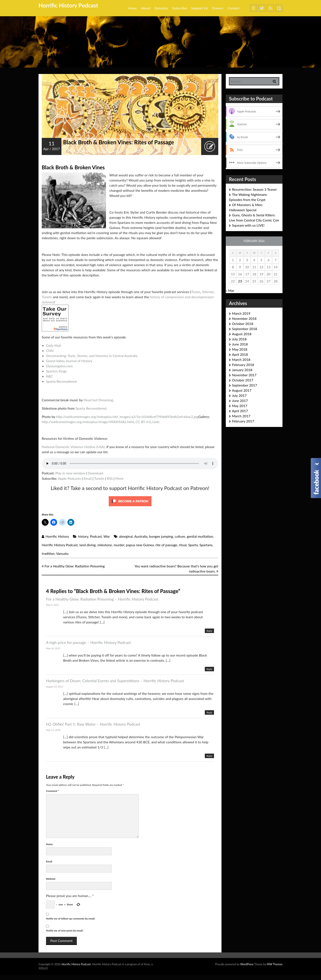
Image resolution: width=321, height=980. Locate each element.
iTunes (195, 292)
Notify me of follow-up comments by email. (71, 919)
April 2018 (240, 354)
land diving (88, 545)
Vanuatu (62, 553)
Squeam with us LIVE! (248, 225)
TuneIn (47, 297)
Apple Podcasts (69, 478)
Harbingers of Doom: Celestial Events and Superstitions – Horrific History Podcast (115, 681)
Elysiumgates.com (59, 366)
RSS (110, 478)
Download (95, 473)
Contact (233, 8)
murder (119, 545)
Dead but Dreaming (98, 400)
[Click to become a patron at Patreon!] (130, 501)
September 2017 (244, 385)
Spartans (206, 545)
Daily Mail (53, 345)
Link (155, 422)
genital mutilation (200, 536)
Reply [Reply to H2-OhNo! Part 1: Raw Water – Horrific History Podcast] (209, 756)
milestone (105, 545)
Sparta (193, 545)
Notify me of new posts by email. (65, 931)
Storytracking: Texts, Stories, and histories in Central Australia (92, 356)
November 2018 (244, 318)
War (107, 536)
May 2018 (240, 349)
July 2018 (239, 339)
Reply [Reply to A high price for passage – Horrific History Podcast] (209, 669)
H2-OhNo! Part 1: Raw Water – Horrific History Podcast (93, 724)
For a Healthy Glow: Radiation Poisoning (73, 566)
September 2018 (244, 329)
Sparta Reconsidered (61, 381)
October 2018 (243, 324)
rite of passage (166, 545)
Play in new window (70, 473)
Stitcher (208, 292)
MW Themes (275, 964)
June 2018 (240, 344)
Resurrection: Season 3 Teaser (254, 189)
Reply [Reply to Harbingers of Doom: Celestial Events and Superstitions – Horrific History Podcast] (209, 712)
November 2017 (244, 375)
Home (132, 8)
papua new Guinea (140, 545)
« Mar (230, 290)
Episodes (161, 8)
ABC (49, 376)
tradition (48, 553)
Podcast (96, 536)
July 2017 (239, 395)
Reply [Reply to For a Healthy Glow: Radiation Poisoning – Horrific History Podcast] (209, 631)
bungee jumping (161, 536)
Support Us (199, 8)
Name (49, 844)
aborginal (126, 536)
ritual (183, 545)
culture (180, 536)
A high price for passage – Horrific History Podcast (88, 642)
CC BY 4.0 (143, 422)
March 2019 (241, 313)
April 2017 (240, 411)
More (119, 478)
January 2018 (242, 370)
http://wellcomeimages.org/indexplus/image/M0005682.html (88, 422)
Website (51, 879)
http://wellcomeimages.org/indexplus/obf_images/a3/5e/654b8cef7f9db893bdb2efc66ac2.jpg (127, 417)
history (83, 536)
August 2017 (242, 390)
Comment (52, 791)
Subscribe (180, 8)
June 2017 (240, 401)
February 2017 (243, 421)
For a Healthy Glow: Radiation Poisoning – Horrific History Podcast (102, 599)
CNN (50, 351)
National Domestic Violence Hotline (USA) (73, 447)
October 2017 (243, 380)
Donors (218, 8)
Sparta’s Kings (56, 371)
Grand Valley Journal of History (69, 361)
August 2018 (242, 334)
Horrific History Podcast (68, 5)
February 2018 (243, 365)
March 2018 (241, 359)
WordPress (247, 964)
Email (88, 478)
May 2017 (240, 406)
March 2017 (241, 416)
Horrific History (57, 536)
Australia (141, 536)
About (146, 8)
